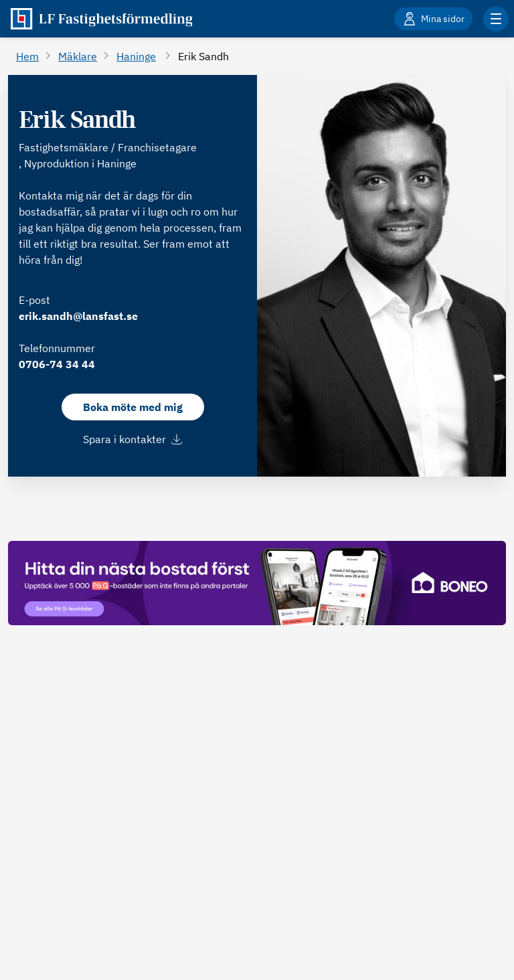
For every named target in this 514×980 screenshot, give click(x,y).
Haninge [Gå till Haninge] (136, 56)
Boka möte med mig (133, 407)
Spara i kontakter (133, 439)
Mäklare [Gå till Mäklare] (78, 56)
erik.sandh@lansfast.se (78, 316)
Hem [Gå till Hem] (27, 56)
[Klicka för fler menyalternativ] (496, 19)
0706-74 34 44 (57, 364)
